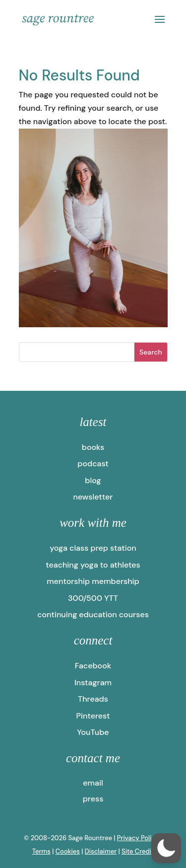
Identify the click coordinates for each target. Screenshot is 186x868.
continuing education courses (93, 615)
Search (151, 352)
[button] (166, 848)
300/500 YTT (93, 598)
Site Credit (138, 851)
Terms (41, 851)
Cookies (68, 851)
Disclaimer (101, 851)
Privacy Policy (138, 838)
